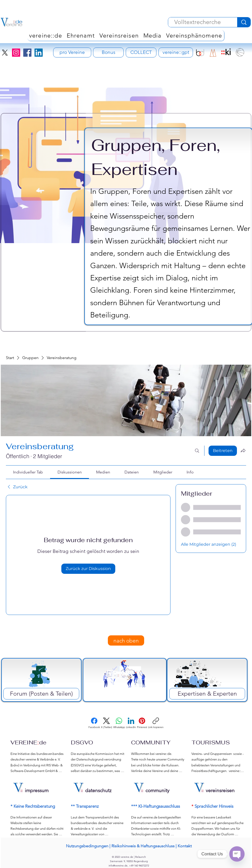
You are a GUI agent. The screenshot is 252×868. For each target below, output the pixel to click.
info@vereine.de (118, 866)
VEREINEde (28, 742)
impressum (37, 790)
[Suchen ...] (197, 451)
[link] (28, 472)
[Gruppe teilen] (243, 450)
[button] (194, 35)
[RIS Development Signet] (213, 53)
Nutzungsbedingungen (87, 846)
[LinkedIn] (39, 53)
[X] (5, 53)
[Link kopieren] (156, 723)
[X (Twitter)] (107, 723)
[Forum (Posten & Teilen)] (41, 694)
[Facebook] (27, 53)
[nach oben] (126, 640)
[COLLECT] (141, 52)
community (157, 790)
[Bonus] (108, 52)
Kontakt (185, 846)
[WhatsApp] (119, 723)
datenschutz (98, 790)
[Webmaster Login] (126, 852)
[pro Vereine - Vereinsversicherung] (72, 52)
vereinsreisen (220, 790)
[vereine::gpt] (176, 52)
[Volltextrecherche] (197, 22)
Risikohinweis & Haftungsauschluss (143, 846)
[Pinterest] (142, 723)
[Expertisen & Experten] (207, 694)
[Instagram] (16, 53)
